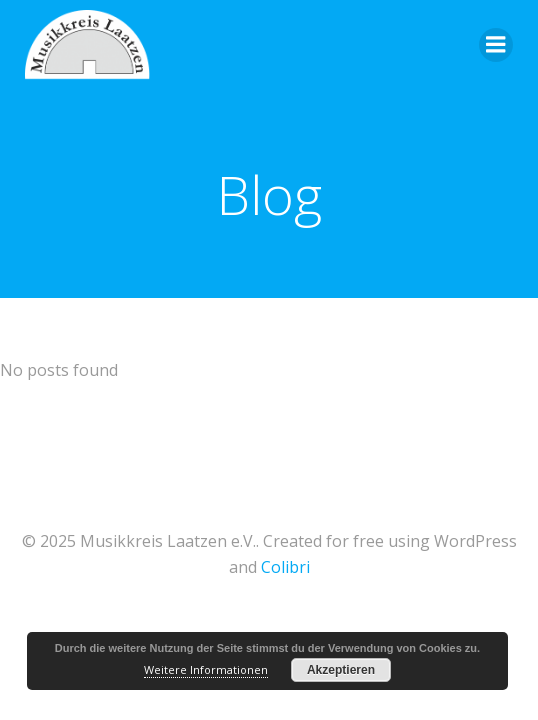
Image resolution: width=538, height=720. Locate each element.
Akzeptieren (341, 670)
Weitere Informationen (206, 669)
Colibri (285, 567)
